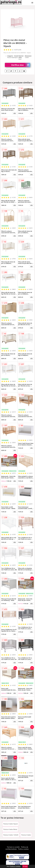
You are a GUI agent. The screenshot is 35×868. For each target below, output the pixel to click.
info (15, 113)
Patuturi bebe (26, 835)
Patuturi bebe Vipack (11, 824)
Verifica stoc (21, 65)
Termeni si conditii (13, 847)
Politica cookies (23, 849)
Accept (25, 866)
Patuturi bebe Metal (10, 829)
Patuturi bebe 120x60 (11, 835)
